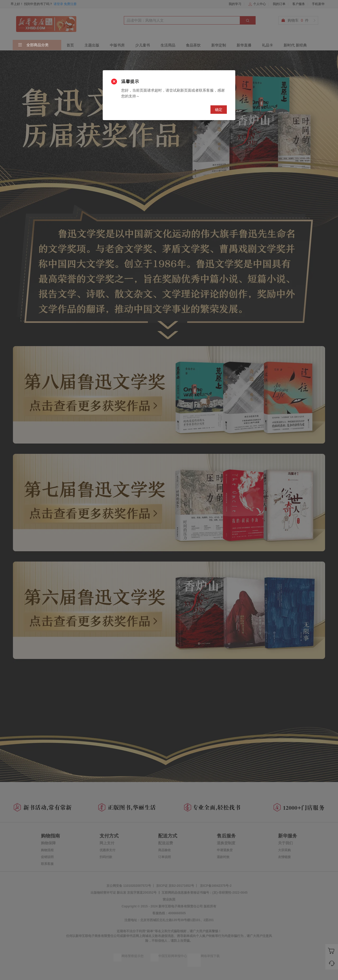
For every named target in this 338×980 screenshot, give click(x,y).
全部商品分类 (33, 45)
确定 (219, 110)
